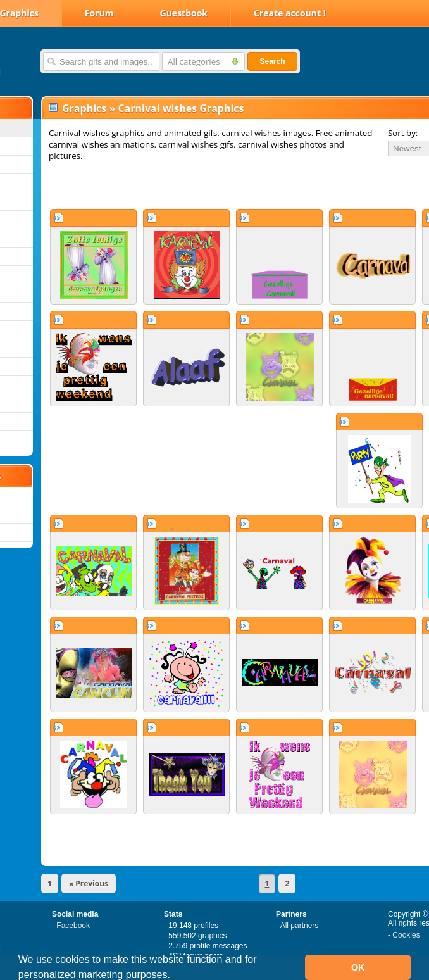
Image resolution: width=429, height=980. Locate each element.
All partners (300, 926)
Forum (99, 13)
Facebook (73, 926)
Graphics (84, 108)
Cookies (406, 935)
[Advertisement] (191, 185)
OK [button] (358, 967)
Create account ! (290, 13)
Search (272, 61)
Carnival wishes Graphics (181, 108)
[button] (175, 976)
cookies (72, 959)
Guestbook (184, 13)
